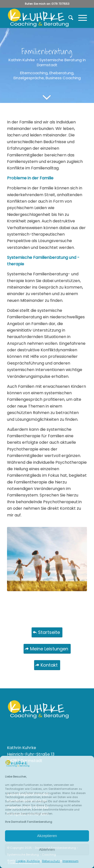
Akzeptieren (47, 836)
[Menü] (80, 18)
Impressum (70, 861)
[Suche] (68, 18)
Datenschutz (51, 861)
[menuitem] (68, 18)
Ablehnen (47, 849)
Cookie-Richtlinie (28, 861)
